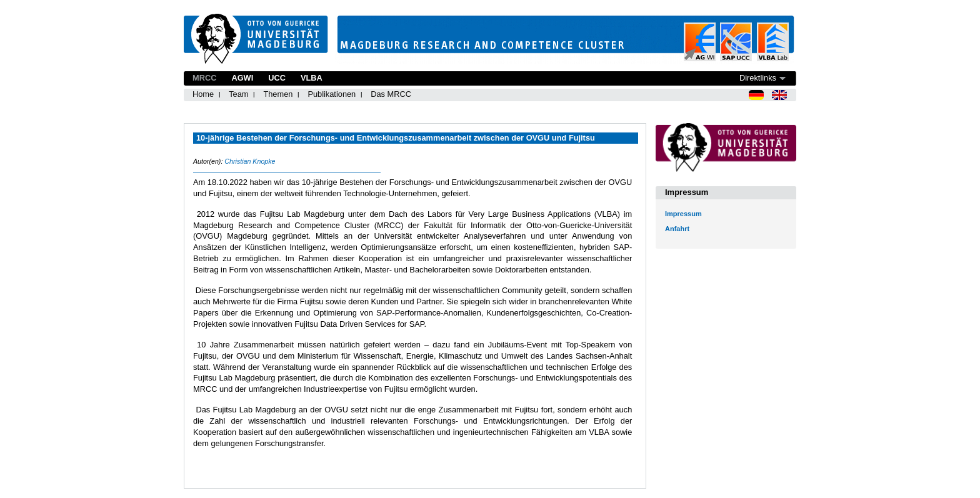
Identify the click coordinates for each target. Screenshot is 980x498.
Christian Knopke (250, 161)
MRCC (204, 78)
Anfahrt (677, 229)
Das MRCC (391, 94)
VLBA (312, 78)
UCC (277, 78)
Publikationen (332, 94)
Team (238, 94)
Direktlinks (758, 78)
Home (203, 94)
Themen (278, 94)
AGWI (242, 78)
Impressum (683, 214)
